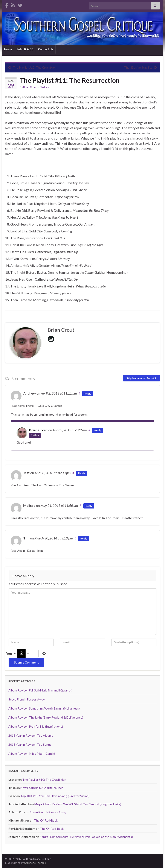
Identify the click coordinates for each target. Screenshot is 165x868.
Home (8, 49)
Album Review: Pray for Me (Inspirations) (36, 726)
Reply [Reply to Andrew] (88, 394)
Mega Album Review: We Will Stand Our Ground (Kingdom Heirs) (78, 804)
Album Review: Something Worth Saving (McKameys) (44, 708)
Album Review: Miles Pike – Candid (32, 754)
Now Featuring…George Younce (42, 788)
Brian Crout (30, 87)
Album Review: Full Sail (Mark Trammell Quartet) (40, 690)
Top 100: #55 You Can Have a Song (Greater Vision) (55, 796)
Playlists (44, 87)
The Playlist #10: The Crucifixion (35, 67)
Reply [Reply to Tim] (84, 538)
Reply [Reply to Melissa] (89, 506)
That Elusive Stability (138, 67)
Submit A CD (25, 49)
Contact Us (46, 49)
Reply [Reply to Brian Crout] (98, 430)
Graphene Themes (35, 863)
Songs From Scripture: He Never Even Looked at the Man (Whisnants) (86, 837)
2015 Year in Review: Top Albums (31, 735)
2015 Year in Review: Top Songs (30, 744)
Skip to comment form (141, 378)
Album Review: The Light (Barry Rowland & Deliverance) (46, 717)
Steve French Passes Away (27, 699)
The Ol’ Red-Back (46, 820)
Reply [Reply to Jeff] (82, 473)
